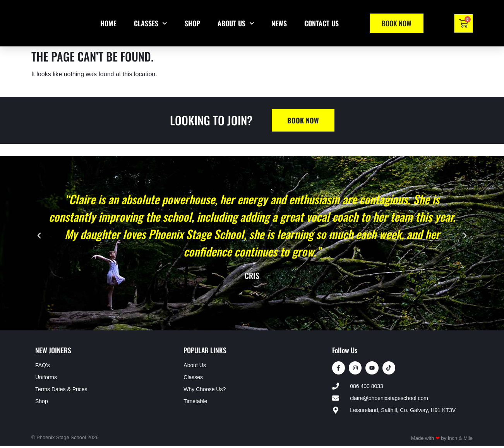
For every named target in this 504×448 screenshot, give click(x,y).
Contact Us (321, 23)
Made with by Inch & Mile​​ (442, 440)
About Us (236, 23)
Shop (192, 23)
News (279, 23)
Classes (151, 23)
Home (108, 23)
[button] (39, 236)
